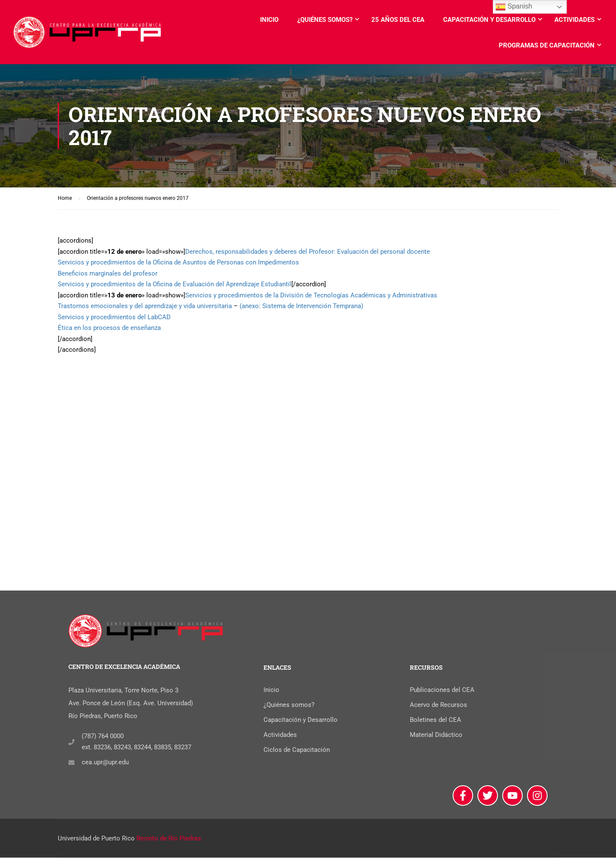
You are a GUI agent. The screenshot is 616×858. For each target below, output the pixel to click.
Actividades (575, 20)
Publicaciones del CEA (442, 691)
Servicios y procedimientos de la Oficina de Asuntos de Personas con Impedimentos (178, 263)
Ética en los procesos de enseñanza (109, 328)
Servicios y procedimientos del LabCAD (114, 317)
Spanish (514, 7)
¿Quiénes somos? (325, 20)
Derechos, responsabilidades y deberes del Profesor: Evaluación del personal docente (308, 252)
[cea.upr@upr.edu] (71, 763)
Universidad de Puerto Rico (96, 839)
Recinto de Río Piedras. (170, 839)
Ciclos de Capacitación (297, 751)
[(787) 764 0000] (71, 742)
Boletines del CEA (435, 721)
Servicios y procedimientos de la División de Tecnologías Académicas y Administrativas (311, 295)
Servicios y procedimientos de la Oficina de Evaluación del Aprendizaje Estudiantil (175, 285)
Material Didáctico (436, 736)
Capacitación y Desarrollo (489, 20)
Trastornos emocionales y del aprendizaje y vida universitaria (145, 306)
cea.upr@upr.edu (105, 763)
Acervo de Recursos (438, 706)
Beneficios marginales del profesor (108, 273)
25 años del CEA (398, 20)
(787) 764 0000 (103, 737)
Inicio (269, 20)
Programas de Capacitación (547, 45)
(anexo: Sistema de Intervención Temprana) (301, 306)
